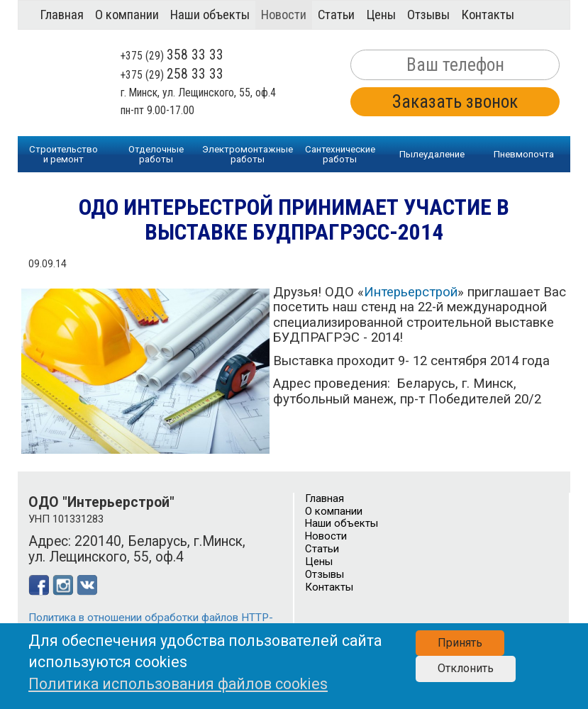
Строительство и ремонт (63, 154)
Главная (62, 15)
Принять (460, 643)
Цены (381, 15)
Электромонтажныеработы (248, 154)
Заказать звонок (455, 102)
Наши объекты (210, 15)
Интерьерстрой (411, 292)
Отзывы (428, 15)
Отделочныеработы (156, 154)
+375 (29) (172, 56)
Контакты (488, 15)
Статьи (336, 15)
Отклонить (466, 668)
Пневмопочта (524, 154)
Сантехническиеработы (340, 154)
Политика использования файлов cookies (178, 684)
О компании (127, 15)
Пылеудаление (432, 154)
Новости (284, 15)
